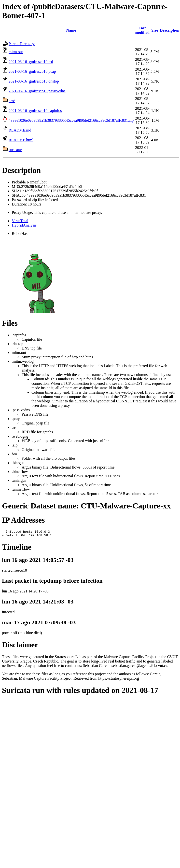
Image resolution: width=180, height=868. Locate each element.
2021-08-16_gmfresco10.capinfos (35, 111)
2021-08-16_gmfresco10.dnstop (34, 81)
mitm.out (16, 52)
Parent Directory (22, 44)
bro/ (12, 101)
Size (155, 30)
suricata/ (15, 150)
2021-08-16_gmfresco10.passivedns (37, 91)
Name (71, 30)
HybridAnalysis (24, 225)
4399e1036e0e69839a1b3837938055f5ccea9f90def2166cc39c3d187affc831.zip (71, 120)
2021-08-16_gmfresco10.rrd (31, 62)
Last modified (142, 30)
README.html (21, 140)
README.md (20, 130)
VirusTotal (20, 221)
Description (170, 30)
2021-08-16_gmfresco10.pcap (32, 71)
